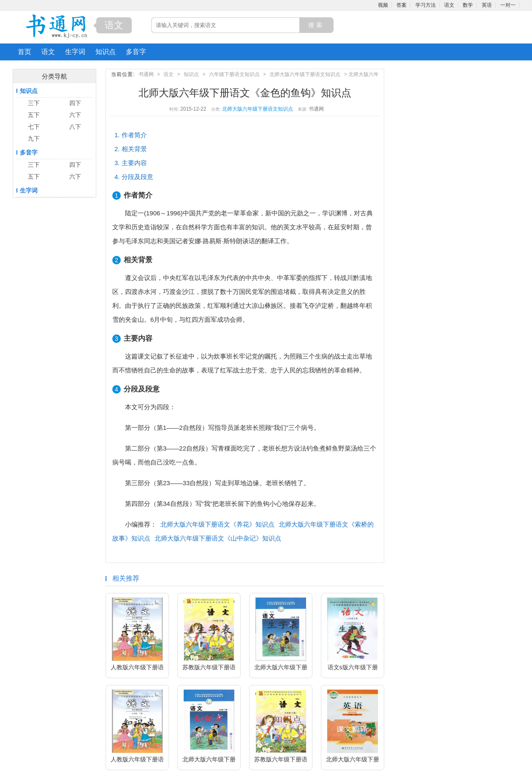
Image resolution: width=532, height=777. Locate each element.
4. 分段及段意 (134, 177)
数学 (468, 5)
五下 (34, 115)
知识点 (106, 52)
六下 (75, 115)
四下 (75, 103)
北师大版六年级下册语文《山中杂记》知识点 (218, 538)
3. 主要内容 (131, 163)
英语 (487, 5)
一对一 (508, 5)
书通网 (146, 74)
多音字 (136, 52)
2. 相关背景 (131, 149)
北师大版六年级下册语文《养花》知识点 (217, 524)
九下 (34, 139)
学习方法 (426, 5)
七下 (34, 127)
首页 (24, 52)
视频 (383, 5)
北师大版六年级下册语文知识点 (305, 74)
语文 (449, 5)
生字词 (75, 52)
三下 (34, 103)
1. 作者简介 (131, 135)
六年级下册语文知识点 (234, 74)
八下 (75, 127)
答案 (402, 5)
